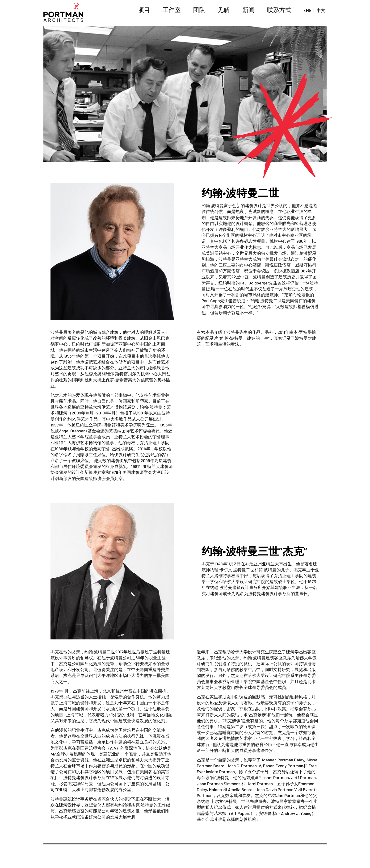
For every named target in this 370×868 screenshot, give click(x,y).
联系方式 (292, 12)
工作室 (210, 12)
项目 (189, 12)
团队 (231, 12)
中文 (322, 12)
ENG (312, 12)
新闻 (269, 12)
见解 (250, 12)
